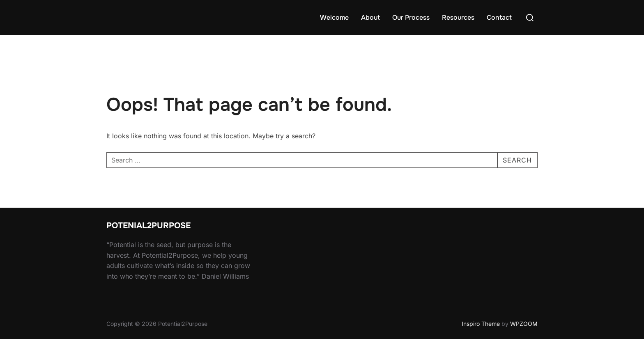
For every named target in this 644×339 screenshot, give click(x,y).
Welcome (334, 17)
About (370, 17)
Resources (458, 17)
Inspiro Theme (481, 324)
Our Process (411, 17)
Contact (499, 17)
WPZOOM (524, 324)
